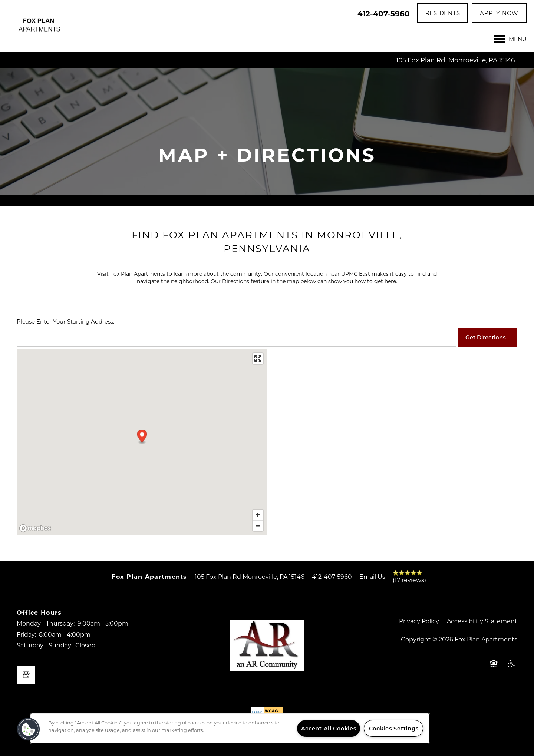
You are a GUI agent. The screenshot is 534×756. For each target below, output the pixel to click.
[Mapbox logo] (35, 528)
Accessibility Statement (482, 621)
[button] (443, 13)
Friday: (26, 634)
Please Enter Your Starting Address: (65, 321)
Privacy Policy (419, 621)
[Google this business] (26, 675)
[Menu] (510, 39)
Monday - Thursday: (46, 623)
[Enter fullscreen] (258, 359)
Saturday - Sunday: (44, 645)
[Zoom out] (258, 526)
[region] (230, 728)
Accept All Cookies (329, 728)
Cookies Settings (394, 728)
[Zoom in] (258, 515)
